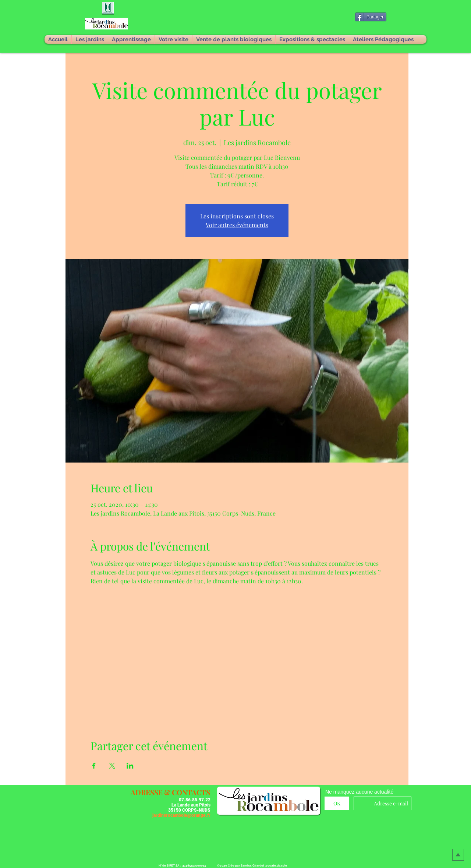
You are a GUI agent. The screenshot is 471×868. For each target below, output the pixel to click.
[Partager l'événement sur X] (112, 766)
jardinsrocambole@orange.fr (181, 815)
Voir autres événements (237, 225)
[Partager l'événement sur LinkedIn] (130, 766)
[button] (109, 9)
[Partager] (371, 17)
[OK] (337, 803)
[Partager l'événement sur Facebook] (94, 766)
